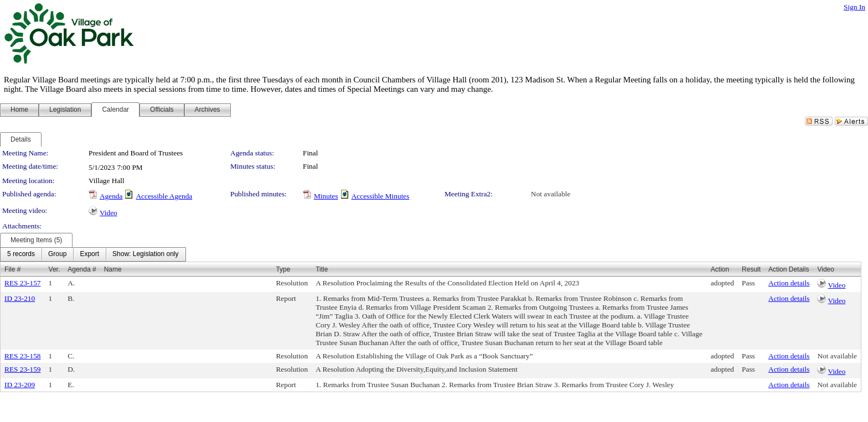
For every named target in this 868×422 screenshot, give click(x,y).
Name (113, 269)
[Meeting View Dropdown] (145, 254)
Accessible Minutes (381, 196)
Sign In (854, 7)
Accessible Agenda (164, 196)
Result (751, 269)
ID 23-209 (20, 385)
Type (283, 269)
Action (720, 269)
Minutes (326, 196)
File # (12, 269)
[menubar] (93, 254)
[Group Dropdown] (57, 254)
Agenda (111, 196)
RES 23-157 (23, 283)
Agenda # (82, 269)
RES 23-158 (23, 356)
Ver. (55, 269)
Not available (551, 194)
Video (108, 213)
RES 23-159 (23, 369)
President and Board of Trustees (136, 153)
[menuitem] (21, 254)
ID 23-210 (20, 298)
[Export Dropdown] (89, 254)
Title (322, 269)
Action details (789, 283)
